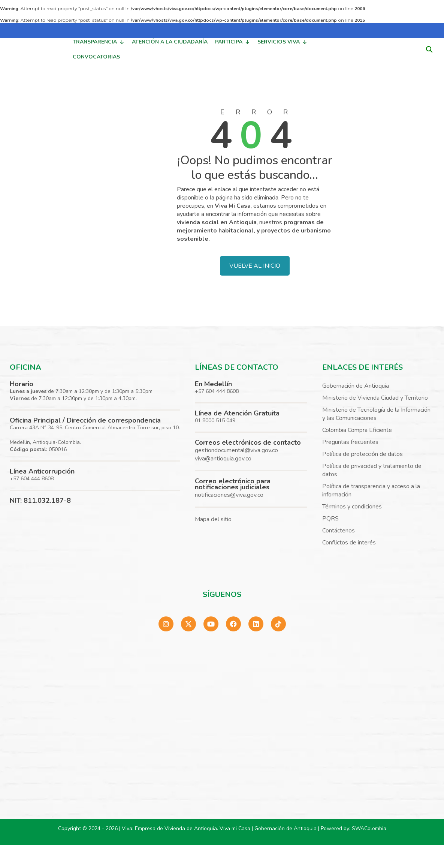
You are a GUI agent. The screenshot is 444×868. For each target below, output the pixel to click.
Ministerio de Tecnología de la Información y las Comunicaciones (376, 414)
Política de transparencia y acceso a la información (371, 490)
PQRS (330, 519)
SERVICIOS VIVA (282, 42)
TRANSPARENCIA (99, 42)
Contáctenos (339, 531)
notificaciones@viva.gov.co (229, 495)
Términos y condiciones (352, 507)
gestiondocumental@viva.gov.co (236, 450)
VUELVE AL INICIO (255, 266)
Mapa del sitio (213, 519)
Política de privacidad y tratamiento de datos (372, 470)
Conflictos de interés (349, 543)
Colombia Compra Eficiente (357, 430)
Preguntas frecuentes (350, 442)
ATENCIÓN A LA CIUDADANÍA (170, 42)
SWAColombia (369, 828)
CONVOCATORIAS (96, 57)
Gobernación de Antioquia (356, 386)
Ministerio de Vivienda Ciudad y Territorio (375, 398)
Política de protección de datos (363, 454)
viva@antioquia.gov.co (223, 459)
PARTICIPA (232, 42)
